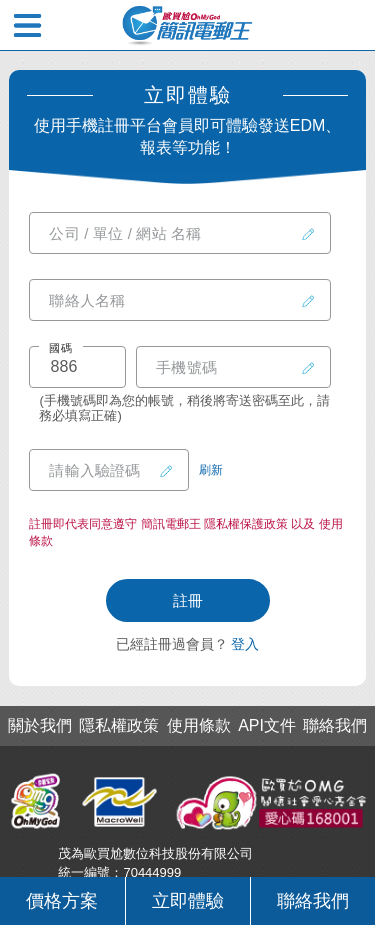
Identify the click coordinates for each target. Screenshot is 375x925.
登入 (245, 644)
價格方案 (62, 901)
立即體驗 (188, 901)
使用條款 (199, 726)
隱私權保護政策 (246, 524)
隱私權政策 (119, 726)
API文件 (267, 726)
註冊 (188, 600)
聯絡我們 (313, 901)
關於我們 (40, 726)
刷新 (211, 470)
